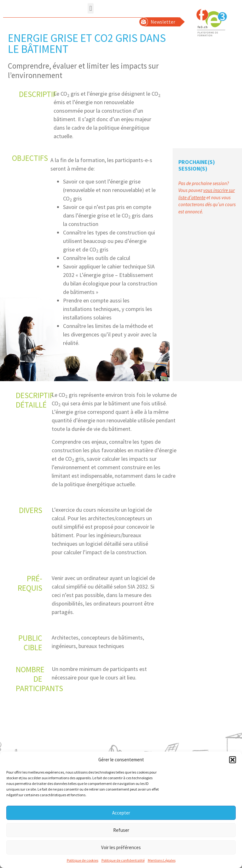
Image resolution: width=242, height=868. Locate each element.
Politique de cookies (83, 862)
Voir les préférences (121, 849)
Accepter (121, 814)
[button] (233, 761)
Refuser (121, 832)
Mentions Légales (162, 862)
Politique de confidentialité (123, 862)
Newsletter (163, 22)
